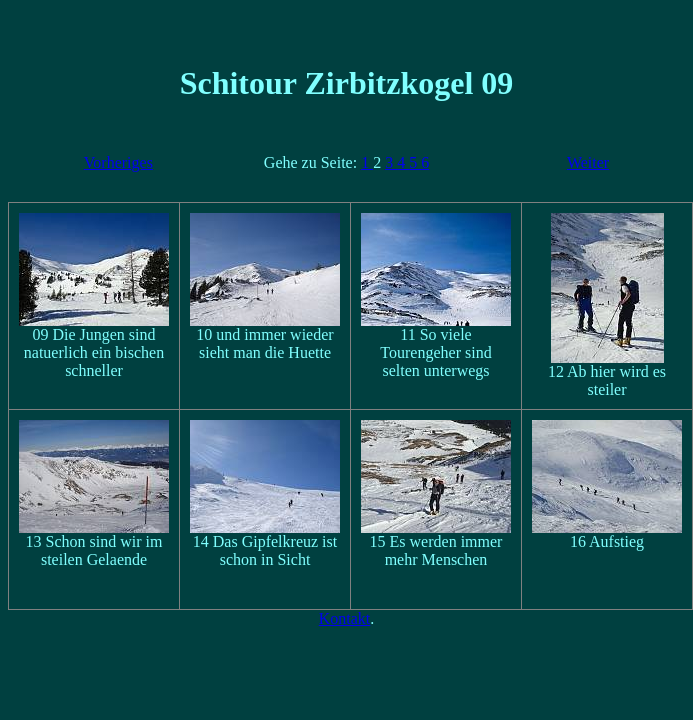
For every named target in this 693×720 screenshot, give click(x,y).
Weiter (588, 162)
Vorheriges (118, 162)
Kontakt (345, 618)
